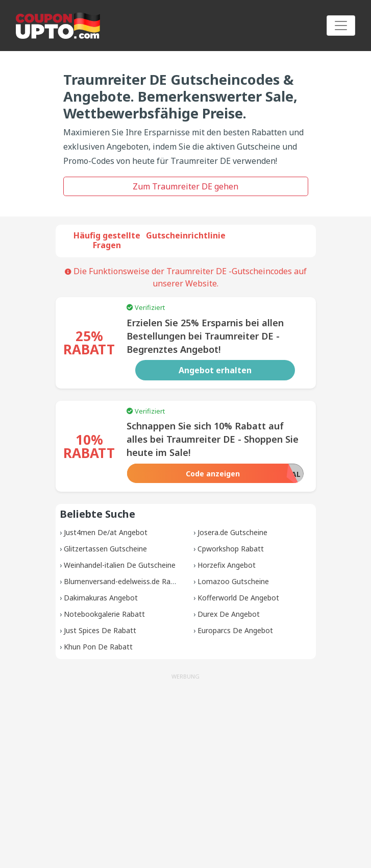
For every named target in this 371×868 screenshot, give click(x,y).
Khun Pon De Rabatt (98, 647)
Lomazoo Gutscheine (233, 581)
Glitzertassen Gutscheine (105, 549)
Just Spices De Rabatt (100, 630)
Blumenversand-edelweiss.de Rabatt (124, 581)
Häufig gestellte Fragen (107, 240)
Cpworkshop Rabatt (231, 549)
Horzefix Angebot (227, 565)
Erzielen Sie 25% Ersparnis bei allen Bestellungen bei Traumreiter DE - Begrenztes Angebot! (205, 336)
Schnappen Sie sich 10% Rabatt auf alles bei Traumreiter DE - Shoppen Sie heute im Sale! (213, 439)
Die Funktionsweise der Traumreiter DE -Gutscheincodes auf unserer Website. (186, 277)
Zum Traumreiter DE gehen (185, 186)
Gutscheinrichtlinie (186, 235)
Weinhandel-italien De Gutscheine (120, 565)
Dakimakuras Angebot (101, 598)
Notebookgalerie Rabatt (104, 614)
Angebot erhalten (215, 370)
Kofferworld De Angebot (238, 598)
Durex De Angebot (229, 614)
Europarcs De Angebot (235, 630)
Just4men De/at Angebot (106, 532)
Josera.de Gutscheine (232, 532)
